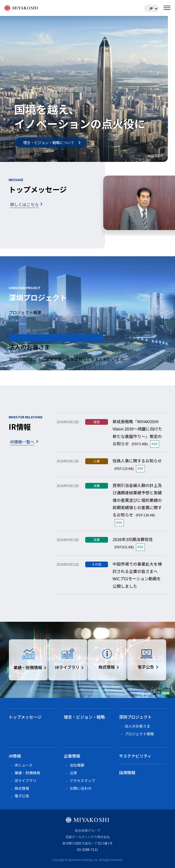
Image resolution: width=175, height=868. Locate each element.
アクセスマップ (82, 780)
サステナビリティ (135, 756)
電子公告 (22, 796)
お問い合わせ (81, 788)
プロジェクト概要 (25, 312)
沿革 (73, 773)
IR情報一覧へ (22, 442)
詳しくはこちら (24, 204)
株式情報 (22, 788)
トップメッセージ (25, 717)
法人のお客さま (137, 726)
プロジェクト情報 (139, 734)
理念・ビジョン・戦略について (49, 143)
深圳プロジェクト (135, 717)
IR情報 (15, 756)
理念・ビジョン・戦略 (84, 717)
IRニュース (23, 765)
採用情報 (127, 772)
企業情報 (72, 756)
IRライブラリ (25, 780)
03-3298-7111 (87, 850)
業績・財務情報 (27, 773)
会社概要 (77, 765)
